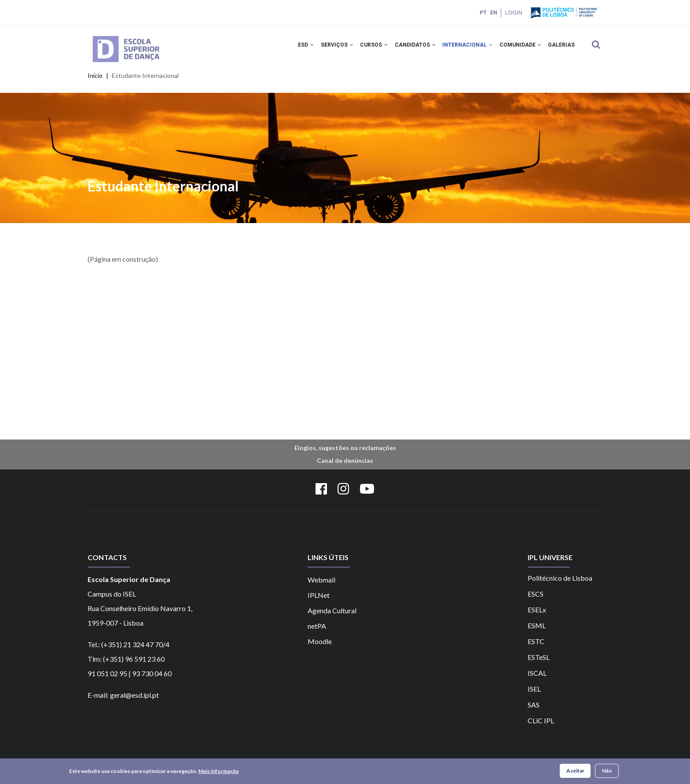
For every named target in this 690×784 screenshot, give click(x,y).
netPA (317, 632)
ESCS (536, 600)
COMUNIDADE (517, 48)
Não (607, 771)
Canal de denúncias (345, 467)
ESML (537, 632)
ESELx (537, 616)
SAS (534, 711)
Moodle (320, 647)
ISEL (534, 695)
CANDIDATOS (408, 48)
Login (513, 13)
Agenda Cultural (332, 617)
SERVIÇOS (326, 48)
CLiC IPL (541, 727)
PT (482, 13)
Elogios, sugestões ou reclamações (345, 454)
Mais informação (219, 771)
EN (493, 13)
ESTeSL (539, 663)
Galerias (560, 48)
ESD (293, 48)
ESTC (536, 647)
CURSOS (365, 48)
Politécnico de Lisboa (560, 584)
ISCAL (537, 679)
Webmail (321, 586)
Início (95, 82)
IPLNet (319, 601)
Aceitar (575, 771)
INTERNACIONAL (462, 48)
